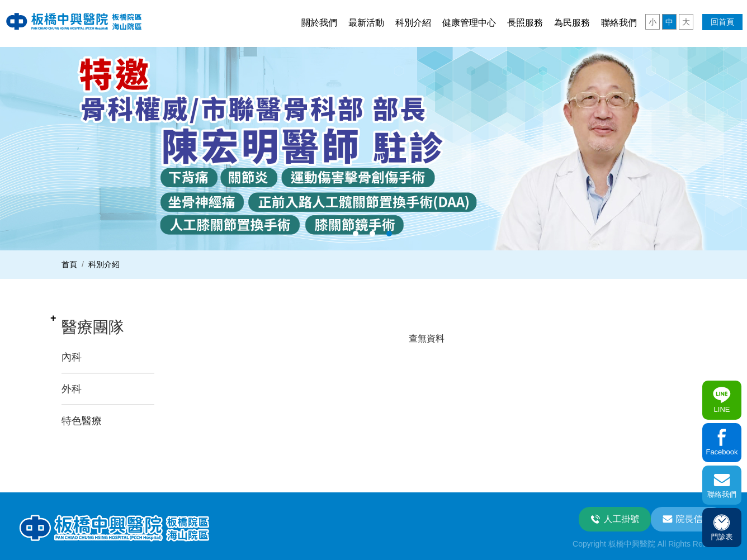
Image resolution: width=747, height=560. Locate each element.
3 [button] (389, 234)
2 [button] (372, 234)
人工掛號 (622, 519)
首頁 (69, 264)
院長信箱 (694, 519)
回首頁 (722, 22)
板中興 (74, 21)
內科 (72, 357)
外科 (72, 389)
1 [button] (356, 234)
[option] (373, 149)
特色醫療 (82, 421)
